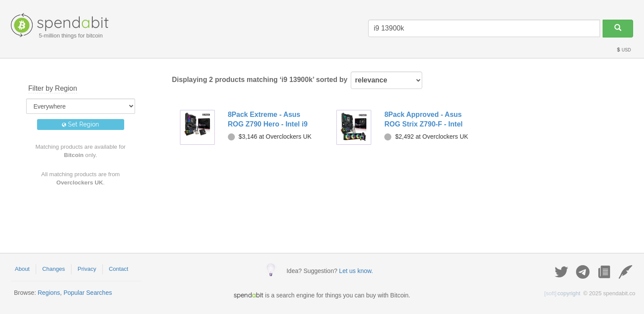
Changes (54, 269)
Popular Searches (88, 293)
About (22, 269)
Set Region (80, 124)
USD (624, 50)
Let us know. (356, 271)
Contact (119, 269)
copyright (562, 293)
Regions (49, 293)
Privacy (87, 269)
